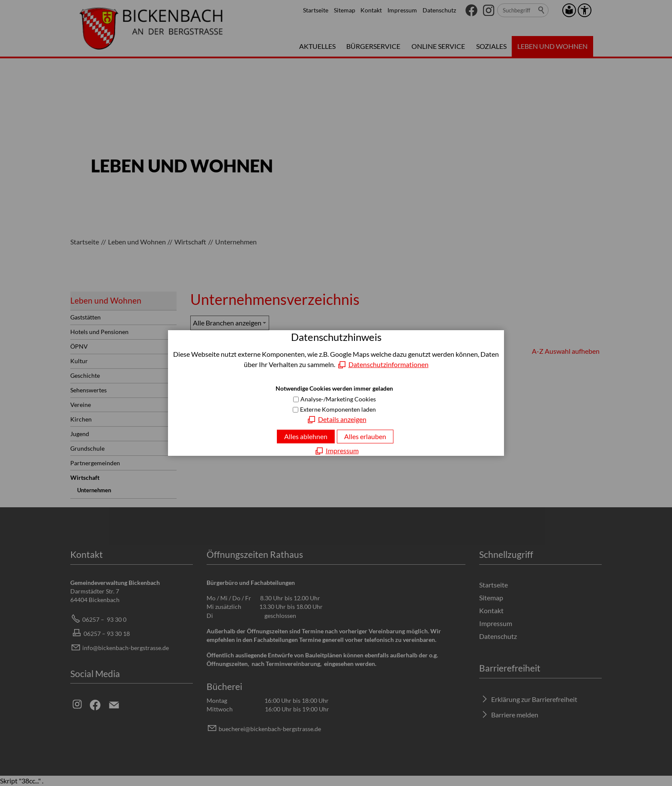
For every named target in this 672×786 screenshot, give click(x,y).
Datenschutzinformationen (388, 364)
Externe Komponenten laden (338, 409)
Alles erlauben (365, 436)
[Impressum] (336, 451)
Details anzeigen (342, 419)
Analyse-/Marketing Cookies (338, 399)
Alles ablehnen (306, 436)
